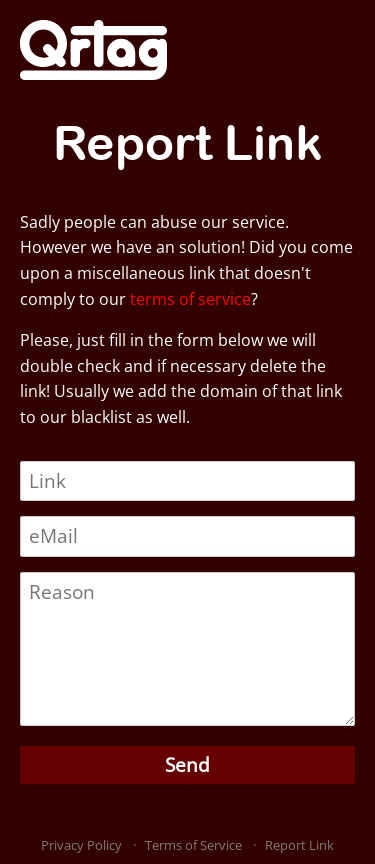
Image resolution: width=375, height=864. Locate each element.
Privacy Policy (81, 845)
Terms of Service (193, 845)
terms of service (190, 299)
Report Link (299, 845)
